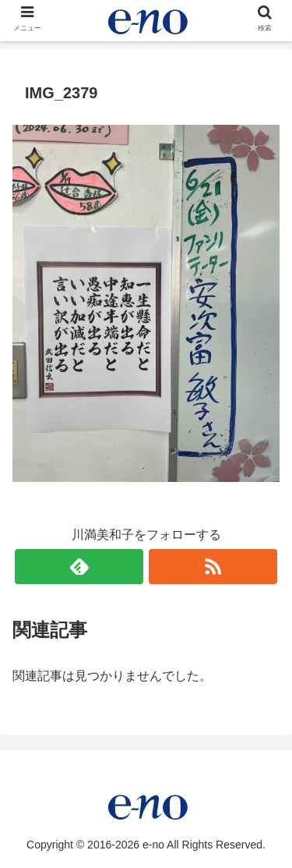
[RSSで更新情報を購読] (213, 567)
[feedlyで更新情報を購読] (79, 567)
